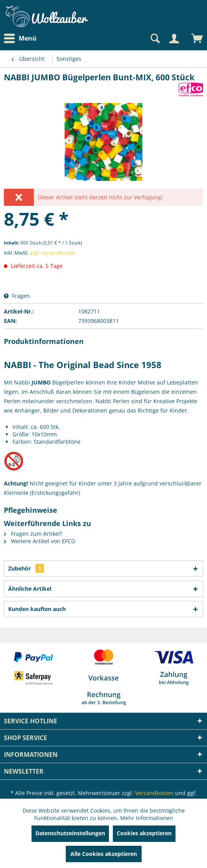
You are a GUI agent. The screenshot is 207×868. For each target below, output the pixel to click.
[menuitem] (22, 38)
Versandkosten (154, 793)
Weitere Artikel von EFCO (40, 541)
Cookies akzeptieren (144, 833)
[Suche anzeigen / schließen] (154, 39)
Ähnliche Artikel (30, 589)
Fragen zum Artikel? (33, 534)
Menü (20, 39)
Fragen (17, 296)
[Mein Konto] (174, 39)
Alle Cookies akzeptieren (104, 854)
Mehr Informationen (147, 818)
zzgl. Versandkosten (53, 253)
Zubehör (26, 568)
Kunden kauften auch (37, 609)
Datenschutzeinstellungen (70, 833)
